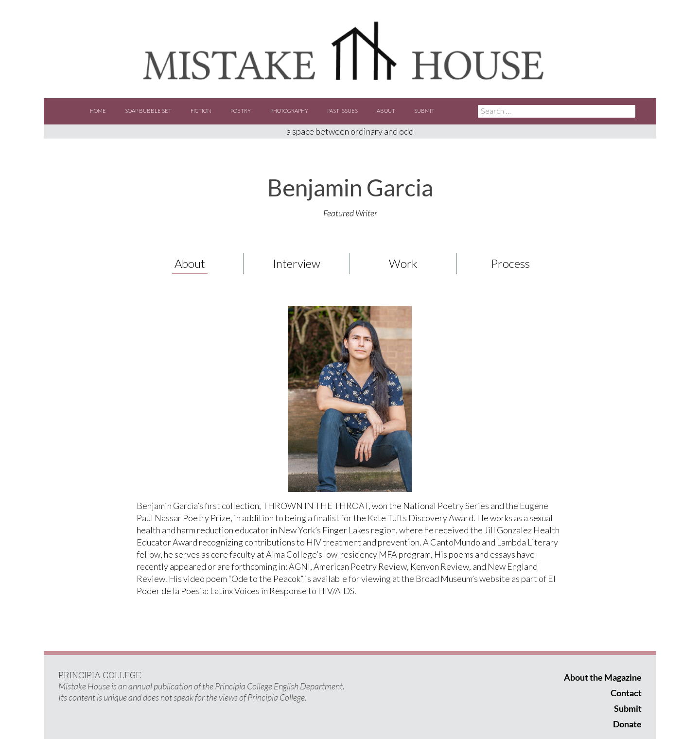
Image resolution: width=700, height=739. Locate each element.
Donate (627, 724)
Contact (626, 693)
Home (98, 111)
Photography (289, 111)
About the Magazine (603, 677)
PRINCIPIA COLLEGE (100, 675)
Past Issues (342, 111)
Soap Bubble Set (148, 111)
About (386, 111)
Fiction (201, 111)
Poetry (241, 111)
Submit (424, 111)
